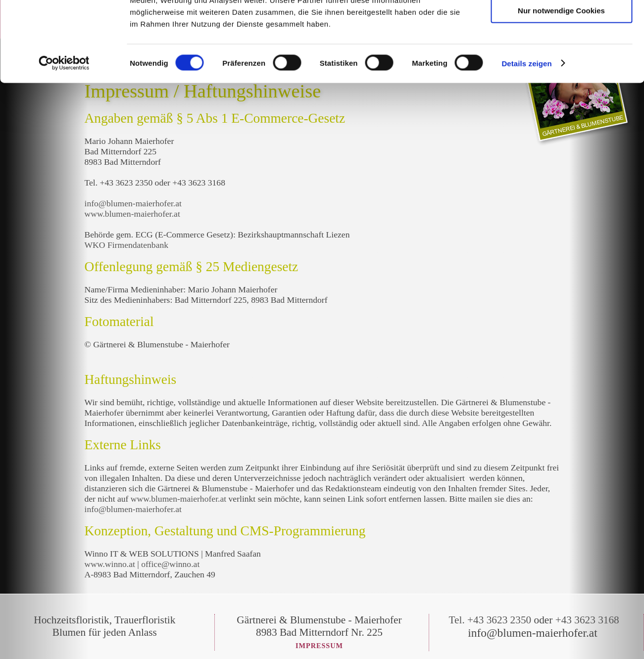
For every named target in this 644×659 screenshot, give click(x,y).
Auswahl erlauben (561, 54)
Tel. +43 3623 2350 (490, 620)
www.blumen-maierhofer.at (132, 214)
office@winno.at (170, 564)
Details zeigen (526, 135)
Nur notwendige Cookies (561, 82)
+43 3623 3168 (587, 620)
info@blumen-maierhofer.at (134, 203)
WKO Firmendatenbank (127, 245)
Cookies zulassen (561, 24)
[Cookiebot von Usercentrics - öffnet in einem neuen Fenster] (64, 136)
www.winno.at (110, 564)
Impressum (319, 646)
